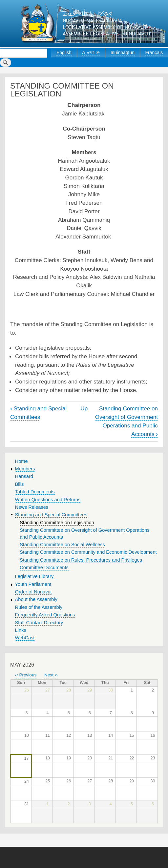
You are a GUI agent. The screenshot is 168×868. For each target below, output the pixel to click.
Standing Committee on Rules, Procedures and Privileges (81, 560)
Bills (20, 484)
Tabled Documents (35, 492)
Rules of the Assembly (39, 607)
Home (21, 461)
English (64, 52)
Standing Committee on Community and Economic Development (88, 552)
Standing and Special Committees (51, 515)
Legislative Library (34, 576)
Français (154, 52)
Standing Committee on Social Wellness (62, 545)
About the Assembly (36, 599)
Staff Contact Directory (39, 623)
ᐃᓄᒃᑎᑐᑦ (91, 52)
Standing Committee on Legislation (57, 523)
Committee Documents (44, 568)
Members (25, 469)
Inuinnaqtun (123, 52)
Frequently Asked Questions (45, 615)
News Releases (32, 507)
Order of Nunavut (33, 592)
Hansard (24, 476)
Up (84, 408)
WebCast (25, 638)
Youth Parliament (33, 584)
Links (21, 630)
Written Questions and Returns (48, 500)
